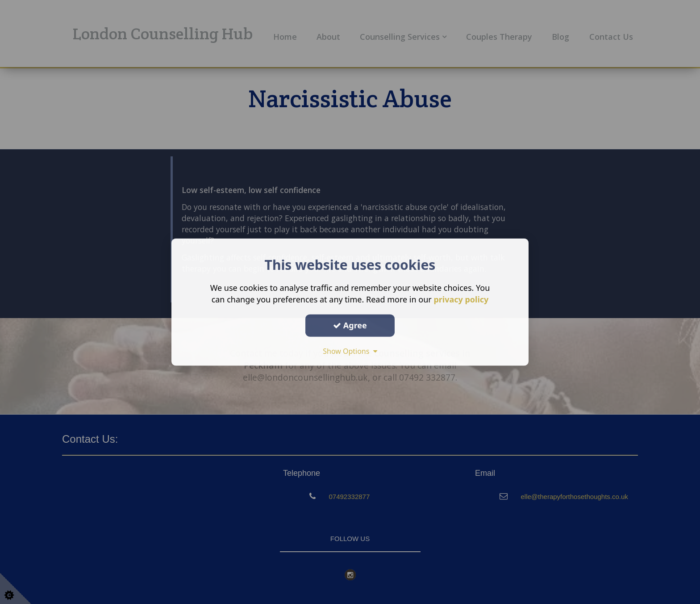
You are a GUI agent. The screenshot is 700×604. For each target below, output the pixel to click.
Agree (350, 325)
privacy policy (461, 299)
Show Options (350, 351)
